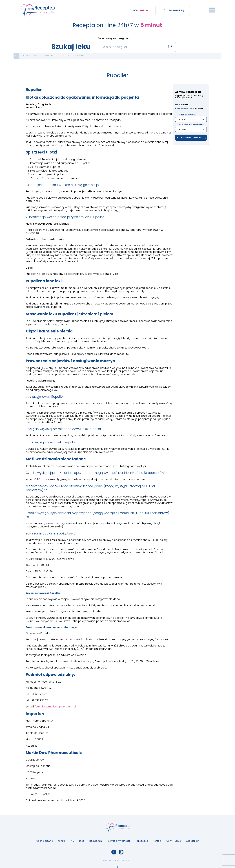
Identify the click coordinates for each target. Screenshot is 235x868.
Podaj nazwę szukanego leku (114, 39)
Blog (82, 841)
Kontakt (157, 841)
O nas (62, 841)
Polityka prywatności (118, 841)
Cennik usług (174, 841)
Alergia (67, 56)
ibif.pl (129, 860)
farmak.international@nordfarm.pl (55, 707)
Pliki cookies (141, 841)
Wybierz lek (51, 56)
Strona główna (31, 56)
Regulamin (96, 841)
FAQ (72, 841)
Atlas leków (192, 841)
